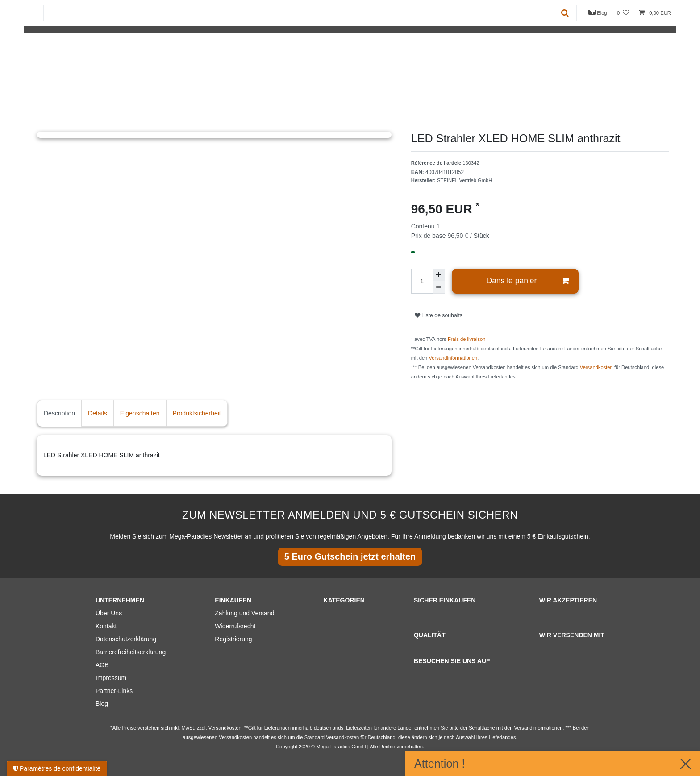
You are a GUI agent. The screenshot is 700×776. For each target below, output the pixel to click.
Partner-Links (114, 691)
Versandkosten (596, 367)
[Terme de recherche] (299, 13)
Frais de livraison (467, 339)
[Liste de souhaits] (623, 13)
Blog (598, 12)
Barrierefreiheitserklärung (131, 652)
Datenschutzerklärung (126, 639)
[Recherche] (565, 13)
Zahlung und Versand (244, 613)
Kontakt (106, 626)
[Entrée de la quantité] (422, 281)
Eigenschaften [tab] (140, 413)
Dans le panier (528, 281)
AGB (102, 665)
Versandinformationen (453, 358)
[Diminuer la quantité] (439, 287)
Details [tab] (98, 413)
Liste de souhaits (439, 315)
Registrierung (233, 639)
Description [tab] (59, 413)
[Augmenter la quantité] (439, 275)
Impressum (111, 678)
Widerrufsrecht (235, 626)
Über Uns (109, 613)
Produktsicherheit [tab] (197, 413)
